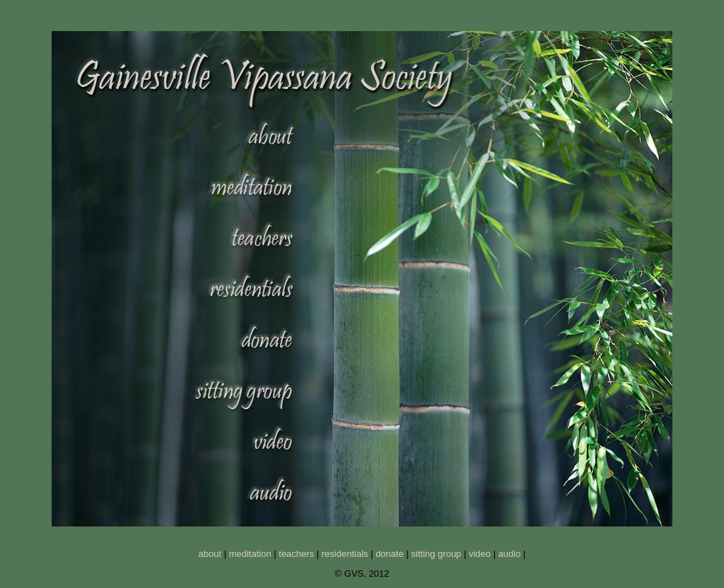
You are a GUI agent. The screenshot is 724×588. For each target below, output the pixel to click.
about (210, 554)
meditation (250, 554)
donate (390, 554)
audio (510, 554)
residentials (345, 554)
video (480, 554)
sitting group (437, 554)
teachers (296, 554)
